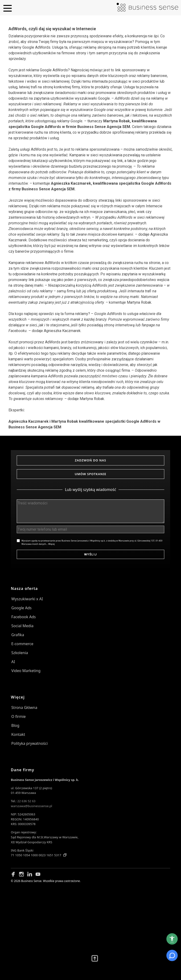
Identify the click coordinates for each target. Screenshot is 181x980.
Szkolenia (20, 653)
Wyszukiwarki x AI (27, 599)
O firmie (19, 716)
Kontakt (18, 734)
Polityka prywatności (29, 743)
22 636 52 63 (26, 801)
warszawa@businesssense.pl (31, 806)
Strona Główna (24, 707)
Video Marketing (26, 671)
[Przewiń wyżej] (95, 959)
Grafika (18, 635)
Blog (15, 725)
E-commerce (22, 644)
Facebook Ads (24, 617)
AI (13, 662)
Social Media (22, 626)
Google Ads (21, 608)
